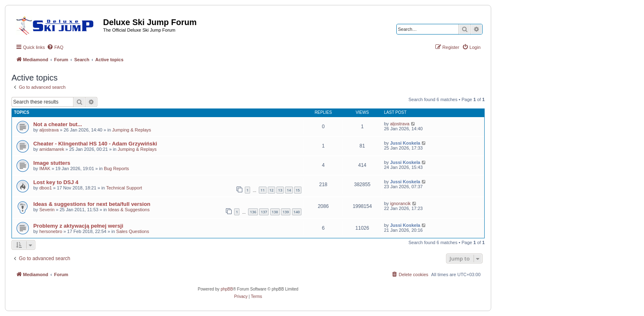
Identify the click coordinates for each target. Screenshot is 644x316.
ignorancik (400, 203)
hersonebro (51, 231)
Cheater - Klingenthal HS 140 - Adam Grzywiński (95, 144)
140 (297, 212)
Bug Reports (116, 168)
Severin (47, 210)
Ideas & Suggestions (129, 210)
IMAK (45, 168)
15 (298, 190)
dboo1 (46, 188)
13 (280, 190)
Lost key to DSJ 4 (56, 182)
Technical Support (124, 188)
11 (262, 190)
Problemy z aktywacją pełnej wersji (78, 226)
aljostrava (49, 130)
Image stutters (52, 163)
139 (286, 212)
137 (264, 212)
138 (275, 212)
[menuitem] (55, 47)
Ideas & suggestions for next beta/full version (92, 204)
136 (253, 212)
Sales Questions (133, 231)
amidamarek (52, 149)
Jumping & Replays (132, 130)
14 (289, 190)
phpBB (227, 289)
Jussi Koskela (405, 143)
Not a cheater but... (58, 124)
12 (271, 190)
